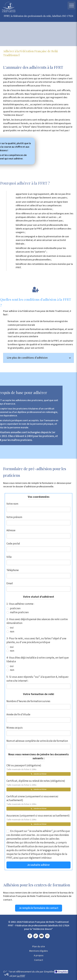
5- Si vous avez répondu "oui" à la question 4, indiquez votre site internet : (37, 679)
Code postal (13, 544)
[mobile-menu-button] (71, 6)
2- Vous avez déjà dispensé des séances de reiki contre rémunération (37, 621)
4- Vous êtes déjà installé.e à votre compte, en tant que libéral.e (38, 660)
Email (10, 583)
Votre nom (12, 504)
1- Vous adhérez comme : (20, 604)
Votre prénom (14, 517)
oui (12, 628)
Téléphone (13, 570)
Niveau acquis (15, 728)
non (12, 632)
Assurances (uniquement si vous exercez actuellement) (38, 817)
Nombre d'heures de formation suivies (28, 701)
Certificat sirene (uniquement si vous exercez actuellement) (32, 800)
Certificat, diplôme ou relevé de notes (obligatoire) (36, 783)
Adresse (11, 530)
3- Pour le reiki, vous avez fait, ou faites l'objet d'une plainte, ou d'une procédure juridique (36, 640)
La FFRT (21, 976)
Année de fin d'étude (18, 715)
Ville (9, 557)
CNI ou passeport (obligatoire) (24, 767)
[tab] (38, 358)
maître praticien (19, 612)
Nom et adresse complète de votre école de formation (37, 741)
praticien (15, 608)
